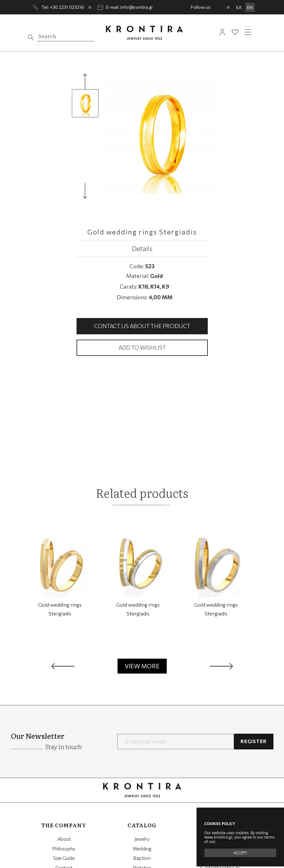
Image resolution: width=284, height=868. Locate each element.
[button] (63, 666)
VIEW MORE (142, 666)
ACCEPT (240, 853)
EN (250, 7)
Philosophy (64, 849)
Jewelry (142, 839)
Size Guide (64, 858)
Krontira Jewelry (144, 33)
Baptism (142, 858)
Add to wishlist (142, 347)
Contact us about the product (142, 326)
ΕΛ (239, 7)
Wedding (142, 849)
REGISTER (254, 741)
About (64, 839)
